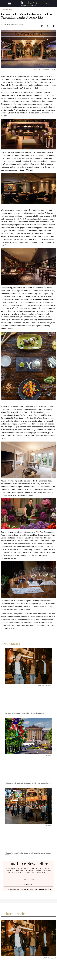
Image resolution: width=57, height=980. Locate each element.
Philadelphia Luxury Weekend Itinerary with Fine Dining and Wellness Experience (28, 854)
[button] (10, 4)
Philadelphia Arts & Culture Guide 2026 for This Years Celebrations (27, 783)
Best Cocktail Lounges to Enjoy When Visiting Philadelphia (24, 713)
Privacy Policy (46, 889)
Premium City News (7, 9)
